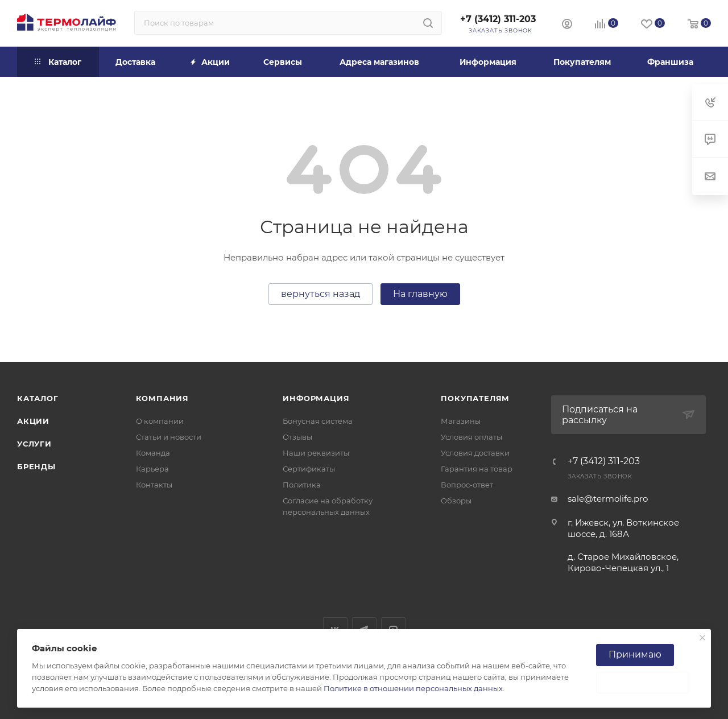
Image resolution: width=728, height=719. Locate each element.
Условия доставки (475, 453)
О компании (160, 421)
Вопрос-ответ (467, 485)
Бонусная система (318, 421)
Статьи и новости (169, 437)
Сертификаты (309, 469)
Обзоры (456, 501)
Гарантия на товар (477, 469)
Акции (33, 421)
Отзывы (297, 437)
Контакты (154, 485)
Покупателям (475, 398)
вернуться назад (320, 294)
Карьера (152, 469)
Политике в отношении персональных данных (413, 688)
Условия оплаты (471, 437)
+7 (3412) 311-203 (498, 19)
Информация (316, 398)
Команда (153, 453)
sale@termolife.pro (608, 499)
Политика (302, 485)
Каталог (38, 398)
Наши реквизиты (316, 453)
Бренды (36, 466)
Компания (162, 398)
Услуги (34, 444)
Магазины (461, 421)
